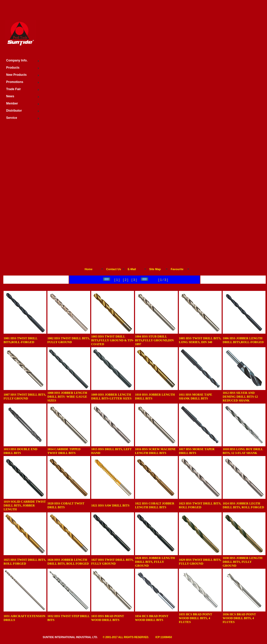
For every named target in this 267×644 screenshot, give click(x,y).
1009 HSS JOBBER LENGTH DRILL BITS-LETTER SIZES (111, 397)
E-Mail (132, 269)
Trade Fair (13, 89)
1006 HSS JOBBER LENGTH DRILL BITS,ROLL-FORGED (243, 340)
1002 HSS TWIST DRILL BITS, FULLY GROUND (69, 340)
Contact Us (114, 269)
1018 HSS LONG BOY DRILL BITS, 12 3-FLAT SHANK (243, 451)
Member (12, 103)
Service (12, 118)
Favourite (177, 269)
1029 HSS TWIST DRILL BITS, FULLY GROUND (200, 562)
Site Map (155, 269)
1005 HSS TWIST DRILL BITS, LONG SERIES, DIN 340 (200, 340)
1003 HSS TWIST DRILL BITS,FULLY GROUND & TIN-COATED (113, 340)
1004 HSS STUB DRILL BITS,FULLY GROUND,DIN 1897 (154, 340)
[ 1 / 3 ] (163, 280)
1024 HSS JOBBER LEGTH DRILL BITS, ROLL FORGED (243, 505)
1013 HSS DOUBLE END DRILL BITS (20, 451)
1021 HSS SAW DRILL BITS (110, 505)
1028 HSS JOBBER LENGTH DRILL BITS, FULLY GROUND (155, 562)
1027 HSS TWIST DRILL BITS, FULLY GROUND (112, 562)
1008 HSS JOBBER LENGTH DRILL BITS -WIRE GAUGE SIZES (67, 397)
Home (89, 269)
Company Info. (17, 60)
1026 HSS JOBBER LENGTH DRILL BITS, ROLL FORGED (68, 562)
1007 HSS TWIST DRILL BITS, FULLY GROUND (25, 397)
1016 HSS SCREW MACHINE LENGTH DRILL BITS (155, 451)
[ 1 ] (110, 280)
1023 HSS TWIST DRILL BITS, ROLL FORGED (200, 505)
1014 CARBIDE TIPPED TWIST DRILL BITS (64, 451)
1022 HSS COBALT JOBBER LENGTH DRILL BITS (155, 505)
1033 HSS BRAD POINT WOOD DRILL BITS (107, 618)
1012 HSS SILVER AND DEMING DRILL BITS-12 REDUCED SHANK (240, 397)
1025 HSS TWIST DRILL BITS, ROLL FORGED (25, 562)
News (10, 96)
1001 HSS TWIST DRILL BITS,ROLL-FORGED (20, 340)
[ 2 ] (126, 280)
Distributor (14, 111)
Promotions (15, 82)
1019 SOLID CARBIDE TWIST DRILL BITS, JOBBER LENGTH (25, 505)
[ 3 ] (134, 280)
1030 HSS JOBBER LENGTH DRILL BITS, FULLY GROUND (243, 562)
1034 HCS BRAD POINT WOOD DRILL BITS (152, 618)
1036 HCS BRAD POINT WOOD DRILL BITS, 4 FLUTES (239, 618)
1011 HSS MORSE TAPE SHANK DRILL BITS (196, 397)
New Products (16, 75)
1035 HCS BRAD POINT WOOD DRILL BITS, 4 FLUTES (195, 618)
